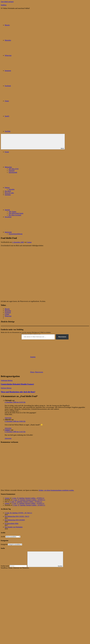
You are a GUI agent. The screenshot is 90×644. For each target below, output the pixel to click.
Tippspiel (12, 171)
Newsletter (8, 217)
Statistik (22, 210)
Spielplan (8, 195)
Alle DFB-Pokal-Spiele (16, 213)
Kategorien (4, 544)
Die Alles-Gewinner (15, 215)
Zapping (33, 357)
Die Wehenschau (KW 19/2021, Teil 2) (17, 516)
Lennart (7, 430)
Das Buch (8, 191)
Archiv (3, 537)
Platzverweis (39, 372)
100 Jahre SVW (14, 169)
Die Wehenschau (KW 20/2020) (15, 520)
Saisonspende (13, 172)
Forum (7, 152)
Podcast (22, 188)
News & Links (9, 193)
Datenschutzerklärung (15, 234)
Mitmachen (23, 167)
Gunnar (29, 242)
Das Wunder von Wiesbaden (14, 527)
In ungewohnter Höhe (12, 523)
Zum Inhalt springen (7, 2)
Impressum (23, 232)
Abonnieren (62, 337)
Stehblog (4, 5)
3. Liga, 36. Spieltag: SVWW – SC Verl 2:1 (18, 513)
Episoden (12, 189)
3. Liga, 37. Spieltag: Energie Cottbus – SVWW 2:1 (28, 498)
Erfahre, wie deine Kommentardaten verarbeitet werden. (56, 490)
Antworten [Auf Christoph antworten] (8, 418)
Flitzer (32, 372)
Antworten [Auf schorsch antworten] (8, 428)
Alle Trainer (12, 212)
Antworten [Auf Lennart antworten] (8, 438)
